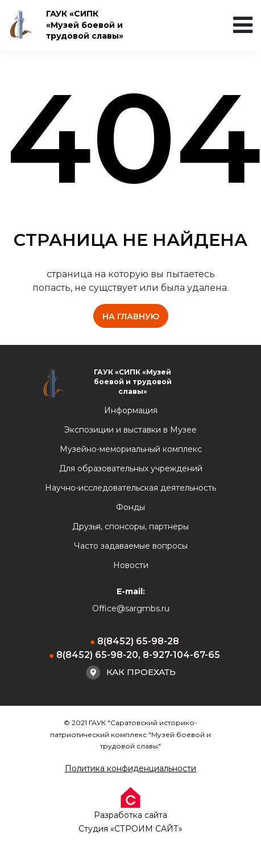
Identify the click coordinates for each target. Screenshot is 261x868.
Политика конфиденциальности (130, 768)
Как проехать (131, 672)
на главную (131, 316)
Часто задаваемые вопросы (131, 546)
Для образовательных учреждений (131, 468)
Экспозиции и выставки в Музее (130, 430)
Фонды (130, 507)
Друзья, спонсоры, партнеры (130, 526)
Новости (131, 565)
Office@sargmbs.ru (131, 608)
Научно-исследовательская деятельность (130, 488)
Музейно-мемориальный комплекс (131, 449)
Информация (131, 410)
